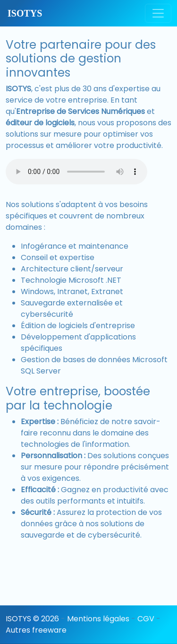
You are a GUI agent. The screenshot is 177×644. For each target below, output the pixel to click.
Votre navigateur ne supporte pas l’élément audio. (76, 172)
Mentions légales (98, 619)
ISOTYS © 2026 (32, 619)
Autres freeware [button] (36, 630)
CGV (146, 619)
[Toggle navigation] (158, 13)
